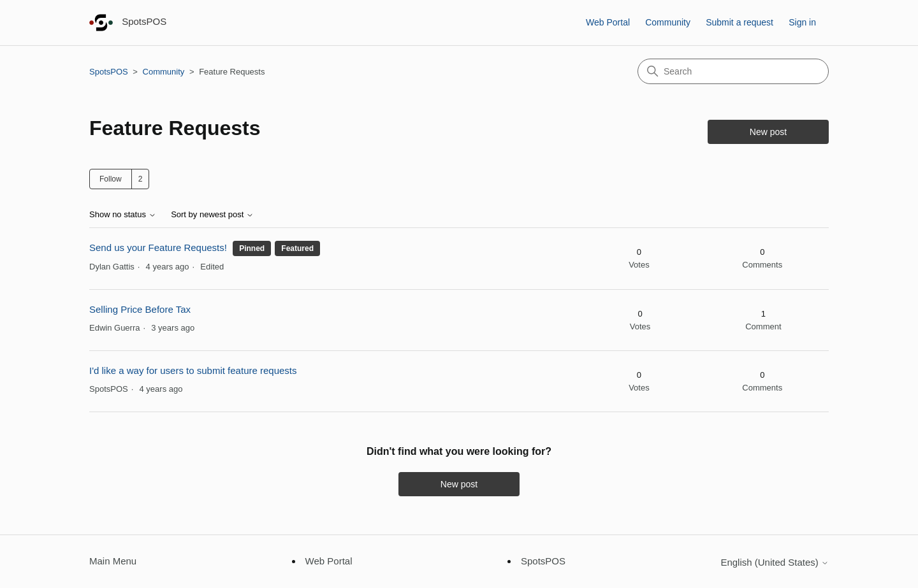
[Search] (733, 71)
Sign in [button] (802, 22)
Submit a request (739, 22)
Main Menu (113, 561)
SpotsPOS (109, 72)
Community (668, 22)
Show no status (123, 215)
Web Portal (608, 22)
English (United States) (775, 562)
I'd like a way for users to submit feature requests (193, 370)
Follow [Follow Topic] (111, 179)
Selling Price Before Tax (140, 309)
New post (768, 132)
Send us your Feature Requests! (158, 247)
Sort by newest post (212, 215)
